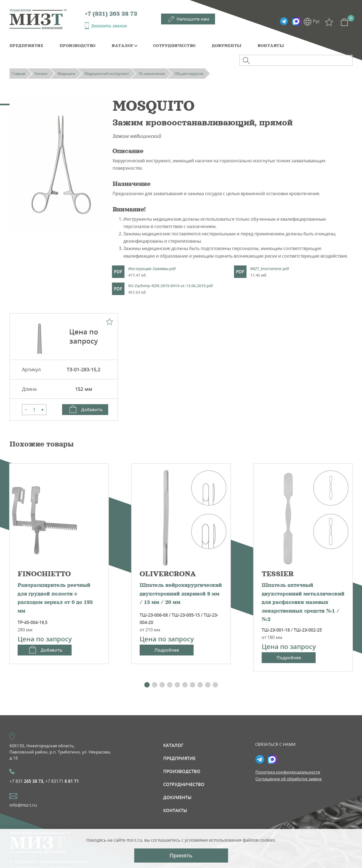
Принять (181, 856)
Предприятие (26, 46)
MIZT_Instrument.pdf (270, 272)
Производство (78, 46)
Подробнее (167, 650)
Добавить (92, 410)
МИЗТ (47, 19)
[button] (147, 685)
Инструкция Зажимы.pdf (152, 272)
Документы (227, 46)
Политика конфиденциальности (288, 772)
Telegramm (284, 21)
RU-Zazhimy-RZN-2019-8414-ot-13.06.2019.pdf (171, 289)
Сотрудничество (174, 46)
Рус (316, 21)
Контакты (271, 46)
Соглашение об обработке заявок (289, 779)
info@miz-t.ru (23, 805)
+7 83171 (62, 781)
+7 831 (27, 781)
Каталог (123, 46)
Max (296, 21)
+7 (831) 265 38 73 (111, 14)
